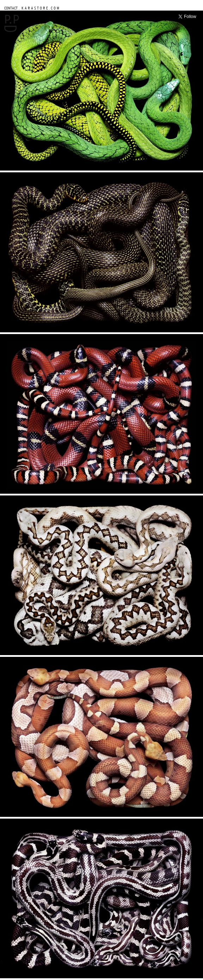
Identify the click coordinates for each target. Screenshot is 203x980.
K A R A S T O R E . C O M (40, 8)
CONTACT (11, 8)
